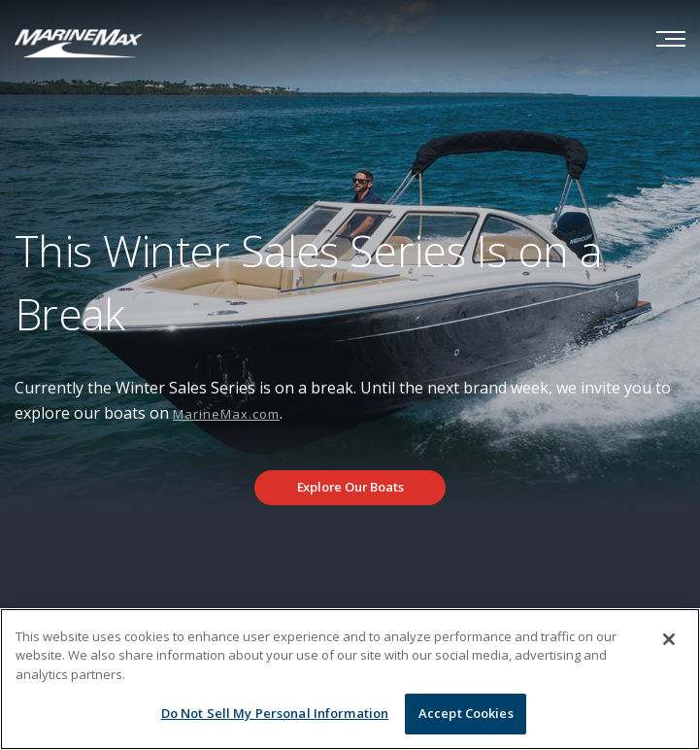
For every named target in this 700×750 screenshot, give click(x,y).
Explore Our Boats (350, 487)
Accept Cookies (466, 713)
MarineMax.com (226, 414)
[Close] (669, 639)
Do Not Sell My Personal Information (275, 713)
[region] (350, 679)
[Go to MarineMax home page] (79, 42)
